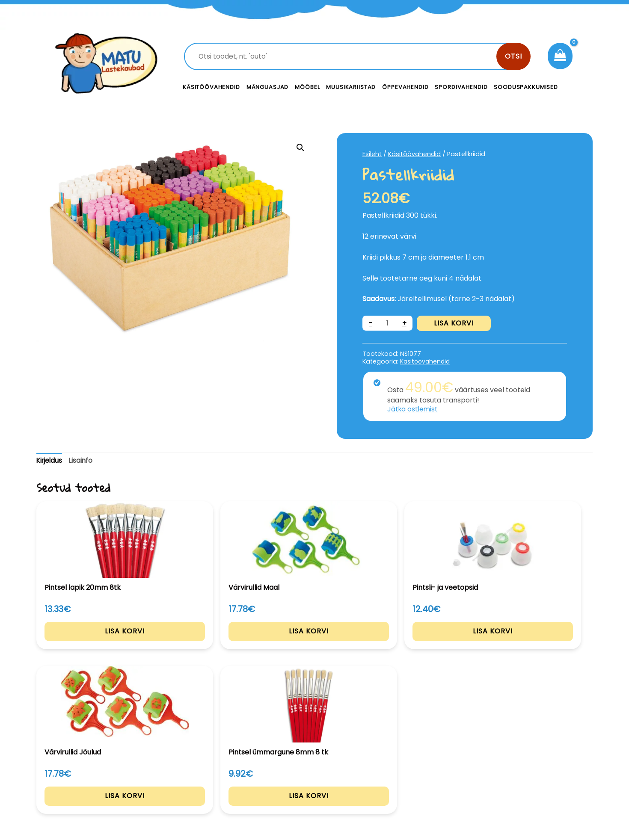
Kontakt (379, 762)
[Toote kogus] (388, 323)
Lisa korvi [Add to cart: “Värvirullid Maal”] (202, 642)
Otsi (513, 56)
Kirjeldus (50, 460)
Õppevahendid (405, 87)
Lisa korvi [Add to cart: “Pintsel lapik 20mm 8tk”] (89, 642)
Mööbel (307, 87)
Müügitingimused (520, 781)
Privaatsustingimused (527, 762)
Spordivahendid (461, 87)
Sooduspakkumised (526, 87)
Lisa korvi (454, 323)
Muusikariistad (351, 87)
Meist (374, 781)
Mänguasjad (268, 87)
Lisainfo (83, 460)
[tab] (50, 461)
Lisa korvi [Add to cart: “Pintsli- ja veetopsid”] (315, 642)
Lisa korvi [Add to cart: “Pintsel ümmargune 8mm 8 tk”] (541, 642)
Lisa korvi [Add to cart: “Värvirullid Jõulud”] (428, 642)
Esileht (372, 154)
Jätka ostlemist (413, 409)
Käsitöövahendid (211, 87)
